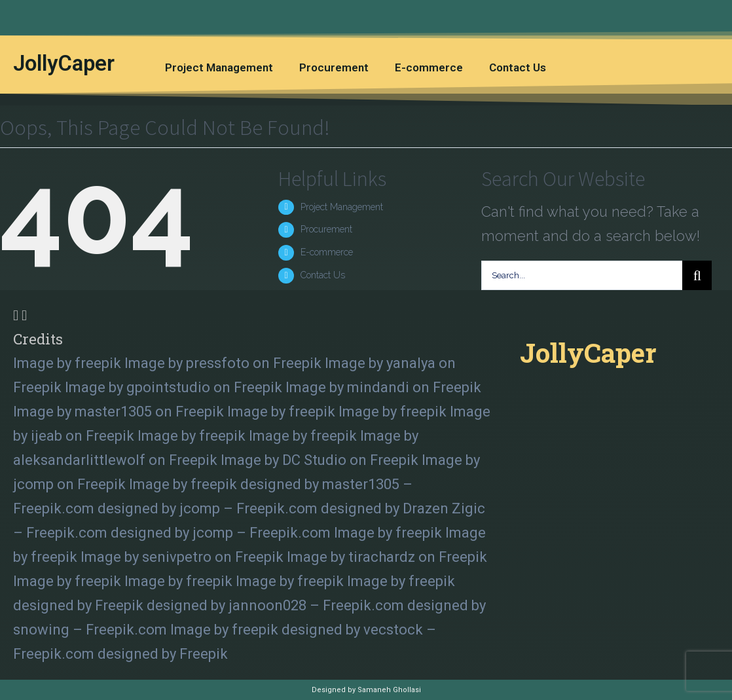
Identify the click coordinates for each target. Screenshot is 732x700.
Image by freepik (67, 363)
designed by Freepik (78, 605)
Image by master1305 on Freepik (119, 412)
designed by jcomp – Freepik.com (208, 508)
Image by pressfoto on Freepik (223, 363)
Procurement (334, 67)
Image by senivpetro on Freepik (182, 557)
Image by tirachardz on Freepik (387, 557)
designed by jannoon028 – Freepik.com (275, 605)
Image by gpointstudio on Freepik (174, 387)
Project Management (219, 67)
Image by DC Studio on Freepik (320, 460)
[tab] (253, 327)
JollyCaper (64, 63)
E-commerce (429, 67)
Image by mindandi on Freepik (383, 387)
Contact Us (518, 67)
